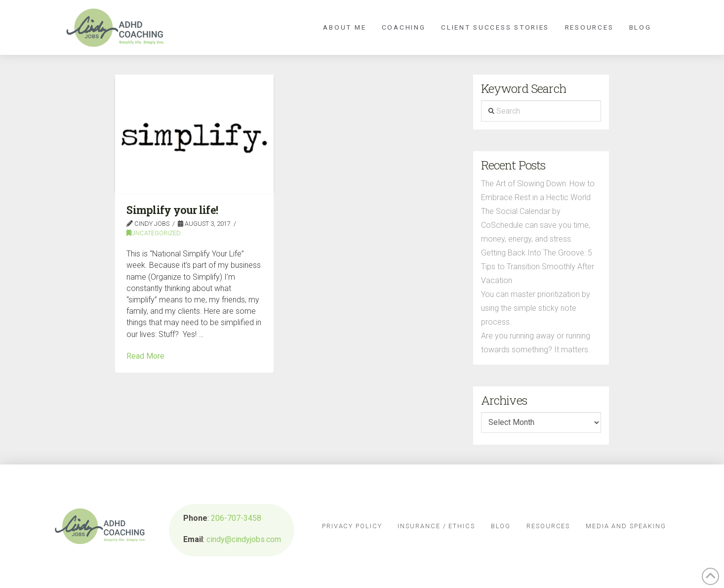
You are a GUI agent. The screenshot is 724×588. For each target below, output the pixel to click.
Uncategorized (154, 233)
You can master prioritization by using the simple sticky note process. (536, 308)
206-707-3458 (236, 518)
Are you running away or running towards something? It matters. (536, 343)
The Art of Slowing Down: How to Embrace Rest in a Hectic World (538, 190)
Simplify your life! (172, 210)
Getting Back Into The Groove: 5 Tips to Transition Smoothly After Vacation (538, 267)
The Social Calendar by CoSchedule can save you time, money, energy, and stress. (536, 225)
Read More (145, 356)
